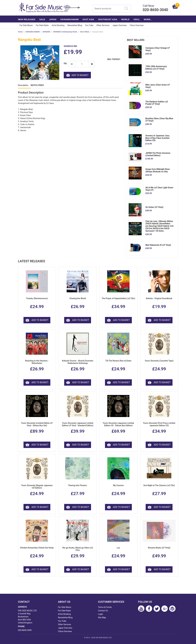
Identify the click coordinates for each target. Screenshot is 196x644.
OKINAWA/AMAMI (69, 19)
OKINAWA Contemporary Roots (65, 32)
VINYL (137, 19)
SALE (42, 19)
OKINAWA (46, 32)
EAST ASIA (88, 19)
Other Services (103, 25)
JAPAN (53, 19)
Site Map (102, 618)
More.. (148, 19)
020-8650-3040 (25, 630)
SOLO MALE (85, 32)
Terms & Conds (105, 607)
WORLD (125, 19)
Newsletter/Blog (75, 25)
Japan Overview (120, 25)
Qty (65, 63)
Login (101, 614)
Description (23, 85)
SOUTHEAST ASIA (108, 19)
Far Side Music (26, 25)
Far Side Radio (42, 25)
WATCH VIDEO (37, 85)
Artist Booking (58, 25)
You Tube (89, 25)
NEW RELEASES (27, 19)
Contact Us (103, 611)
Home (20, 32)
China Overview (137, 25)
